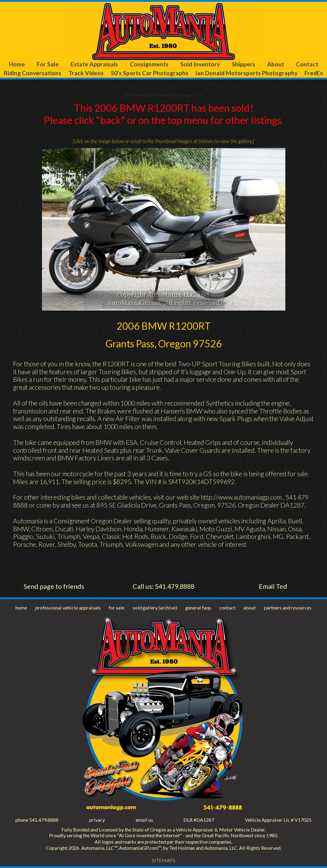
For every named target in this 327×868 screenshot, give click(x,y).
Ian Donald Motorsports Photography (246, 73)
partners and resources (288, 608)
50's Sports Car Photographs (150, 73)
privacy (97, 820)
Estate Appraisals (94, 64)
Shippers (244, 64)
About (276, 64)
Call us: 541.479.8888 (163, 586)
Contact (307, 64)
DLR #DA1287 (199, 820)
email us (144, 820)
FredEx (314, 73)
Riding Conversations (33, 73)
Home (17, 64)
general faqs (198, 608)
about (250, 608)
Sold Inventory (200, 64)
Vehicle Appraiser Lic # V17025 (278, 820)
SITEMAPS (164, 860)
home (21, 608)
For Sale (48, 64)
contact (227, 608)
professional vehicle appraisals (68, 608)
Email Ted (273, 586)
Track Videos (86, 73)
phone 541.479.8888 (37, 820)
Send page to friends (54, 586)
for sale (117, 608)
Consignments (149, 64)
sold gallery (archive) (155, 608)
